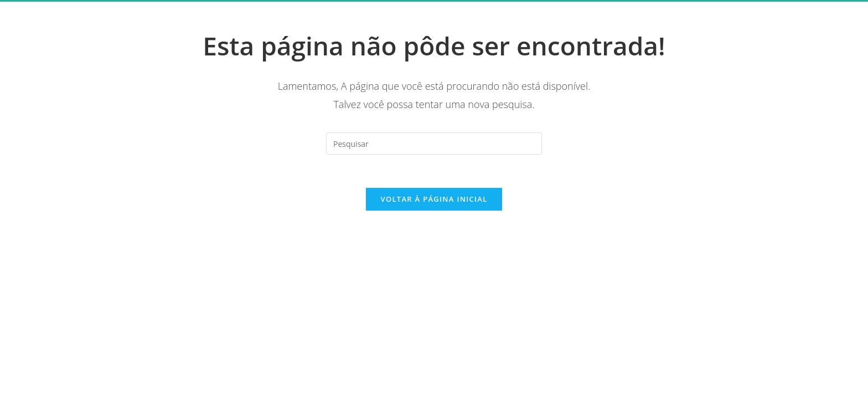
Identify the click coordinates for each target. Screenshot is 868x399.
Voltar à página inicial (434, 199)
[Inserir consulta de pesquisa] (434, 144)
